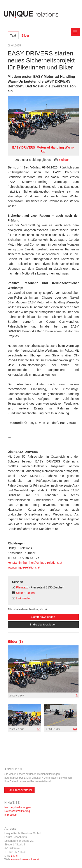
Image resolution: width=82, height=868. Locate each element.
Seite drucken (25, 593)
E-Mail (14, 856)
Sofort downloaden (43, 617)
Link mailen (24, 598)
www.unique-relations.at (24, 567)
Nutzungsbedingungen (17, 807)
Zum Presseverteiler (19, 790)
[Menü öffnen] (75, 32)
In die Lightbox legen (43, 624)
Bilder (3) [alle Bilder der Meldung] (15, 642)
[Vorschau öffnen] (43, 120)
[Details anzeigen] (76, 696)
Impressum (11, 815)
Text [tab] (13, 35)
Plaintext (22, 587)
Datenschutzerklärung (17, 811)
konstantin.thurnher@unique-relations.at (35, 563)
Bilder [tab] (25, 35)
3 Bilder (64, 160)
